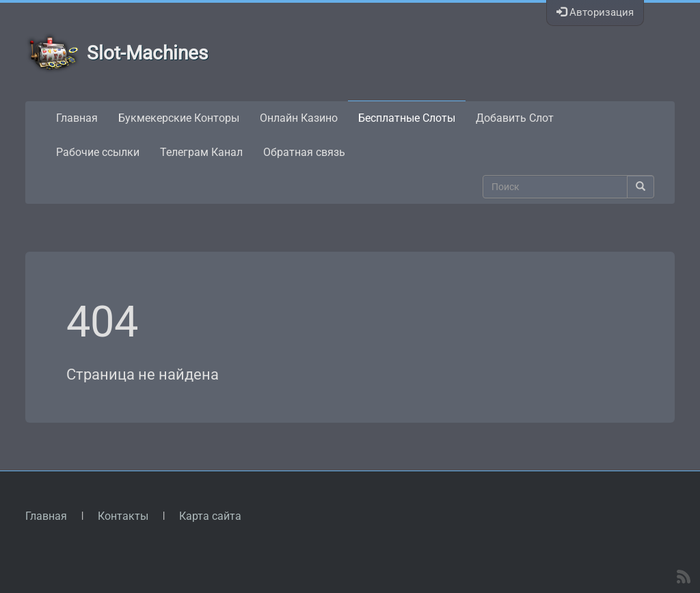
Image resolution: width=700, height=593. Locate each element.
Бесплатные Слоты (407, 118)
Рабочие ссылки (98, 152)
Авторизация (595, 12)
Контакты (123, 516)
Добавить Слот (515, 118)
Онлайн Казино (299, 118)
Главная (77, 118)
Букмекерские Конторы (179, 118)
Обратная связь (304, 152)
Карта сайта (210, 516)
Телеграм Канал (201, 152)
